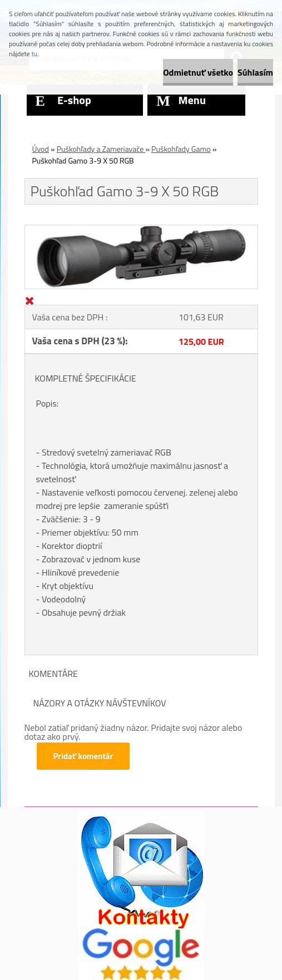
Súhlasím (255, 72)
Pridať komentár (83, 756)
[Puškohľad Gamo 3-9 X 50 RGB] (141, 230)
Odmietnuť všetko (198, 72)
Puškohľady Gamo (181, 149)
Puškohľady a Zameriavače (101, 149)
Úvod (41, 149)
